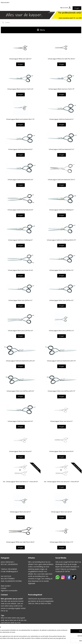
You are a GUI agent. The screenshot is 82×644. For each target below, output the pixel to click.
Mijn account (66, 8)
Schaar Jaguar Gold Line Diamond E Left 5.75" (61, 361)
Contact (4, 588)
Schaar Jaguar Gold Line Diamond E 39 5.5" (61, 180)
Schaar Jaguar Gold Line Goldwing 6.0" (20, 240)
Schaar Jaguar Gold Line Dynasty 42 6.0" (20, 210)
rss (58, 640)
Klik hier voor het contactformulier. (13, 632)
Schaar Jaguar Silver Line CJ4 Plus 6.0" (61, 300)
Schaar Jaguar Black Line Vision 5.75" (62, 542)
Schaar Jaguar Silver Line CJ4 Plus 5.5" (20, 300)
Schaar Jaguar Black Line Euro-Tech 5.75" (62, 89)
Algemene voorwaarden (9, 591)
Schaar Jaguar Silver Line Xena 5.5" (62, 421)
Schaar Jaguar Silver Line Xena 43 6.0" (61, 451)
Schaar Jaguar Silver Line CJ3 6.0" (62, 512)
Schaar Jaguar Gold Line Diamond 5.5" (62, 119)
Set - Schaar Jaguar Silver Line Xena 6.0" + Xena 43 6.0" (62, 482)
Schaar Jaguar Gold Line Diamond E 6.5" (20, 421)
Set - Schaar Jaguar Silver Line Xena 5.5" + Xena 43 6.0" (20, 482)
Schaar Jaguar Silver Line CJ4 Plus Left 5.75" (62, 391)
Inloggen (77, 8)
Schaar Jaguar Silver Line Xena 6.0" (20, 451)
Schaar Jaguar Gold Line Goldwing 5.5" (62, 210)
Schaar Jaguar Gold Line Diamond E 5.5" (62, 149)
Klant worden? (5, 3)
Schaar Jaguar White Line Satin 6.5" (20, 59)
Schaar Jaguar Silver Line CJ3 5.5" (20, 512)
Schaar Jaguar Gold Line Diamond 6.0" (20, 149)
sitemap (54, 640)
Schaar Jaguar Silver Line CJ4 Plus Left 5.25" (20, 391)
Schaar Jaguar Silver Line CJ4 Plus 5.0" (61, 270)
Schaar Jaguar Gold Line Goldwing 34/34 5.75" (61, 240)
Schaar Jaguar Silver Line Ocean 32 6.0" (20, 270)
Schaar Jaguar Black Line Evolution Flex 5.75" (20, 119)
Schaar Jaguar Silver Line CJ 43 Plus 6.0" (20, 331)
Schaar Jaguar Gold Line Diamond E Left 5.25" (20, 361)
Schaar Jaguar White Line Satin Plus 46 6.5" (62, 59)
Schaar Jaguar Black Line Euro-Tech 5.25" (20, 89)
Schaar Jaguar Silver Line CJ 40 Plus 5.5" (61, 331)
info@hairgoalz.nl (12, 571)
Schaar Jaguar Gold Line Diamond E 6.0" (20, 180)
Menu (41, 30)
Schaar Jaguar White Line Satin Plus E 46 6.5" (20, 542)
